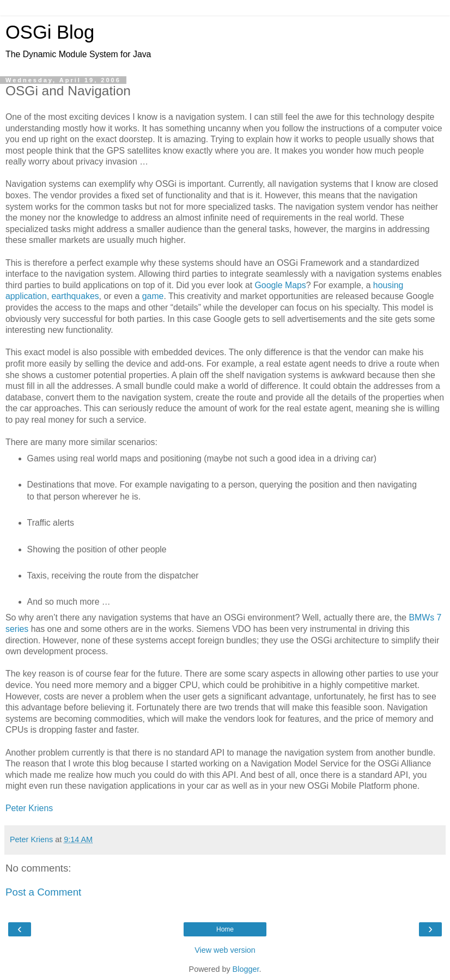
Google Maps (281, 285)
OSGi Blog (50, 32)
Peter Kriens (29, 808)
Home (225, 929)
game (153, 296)
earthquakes (75, 296)
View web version (225, 950)
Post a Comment (43, 892)
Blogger (246, 969)
